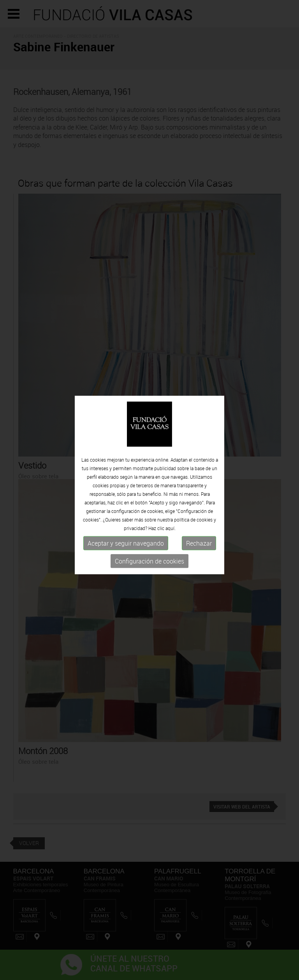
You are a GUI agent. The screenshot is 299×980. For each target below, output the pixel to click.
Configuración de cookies (149, 560)
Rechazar (199, 542)
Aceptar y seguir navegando (126, 542)
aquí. (171, 527)
